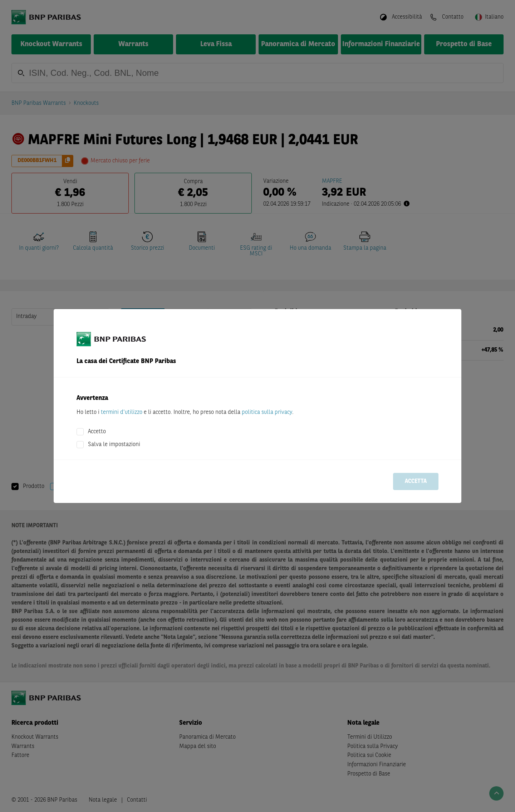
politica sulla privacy (267, 412)
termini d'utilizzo (122, 412)
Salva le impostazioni (114, 445)
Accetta (416, 481)
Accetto (97, 432)
